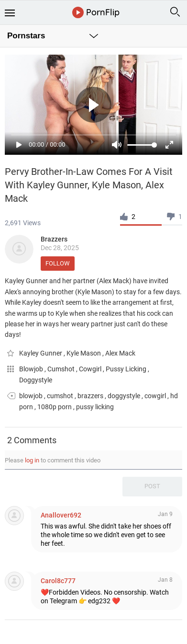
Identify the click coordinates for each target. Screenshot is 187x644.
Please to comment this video (53, 460)
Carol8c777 (58, 581)
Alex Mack (120, 353)
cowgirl (155, 396)
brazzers (90, 396)
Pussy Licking (127, 369)
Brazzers (54, 239)
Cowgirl (91, 369)
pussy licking (95, 407)
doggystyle (124, 396)
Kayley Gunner (41, 353)
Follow (58, 263)
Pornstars (26, 36)
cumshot (60, 396)
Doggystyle (36, 380)
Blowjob (32, 369)
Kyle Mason (84, 353)
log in (32, 460)
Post (152, 486)
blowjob (31, 396)
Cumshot (62, 369)
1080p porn (55, 407)
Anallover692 (61, 515)
